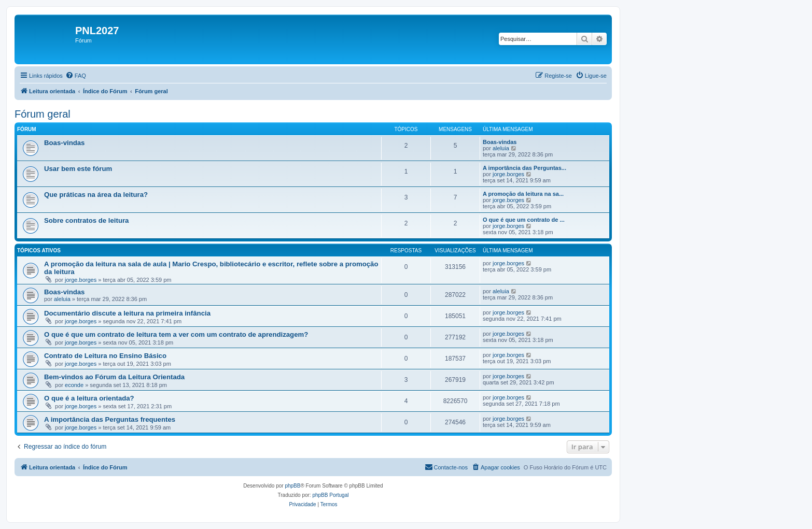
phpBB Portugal (330, 495)
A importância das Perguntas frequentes (110, 419)
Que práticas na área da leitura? (96, 195)
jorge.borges (508, 174)
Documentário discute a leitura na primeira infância (127, 313)
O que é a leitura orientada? (89, 398)
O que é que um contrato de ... (524, 220)
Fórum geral (43, 114)
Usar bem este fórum (78, 169)
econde (74, 385)
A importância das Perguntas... (524, 168)
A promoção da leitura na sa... (523, 194)
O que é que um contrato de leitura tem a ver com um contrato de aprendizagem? (176, 334)
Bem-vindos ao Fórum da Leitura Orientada (114, 377)
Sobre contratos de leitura (86, 220)
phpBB (292, 486)
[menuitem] (76, 76)
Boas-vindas (64, 143)
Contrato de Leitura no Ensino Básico (105, 356)
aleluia (501, 148)
